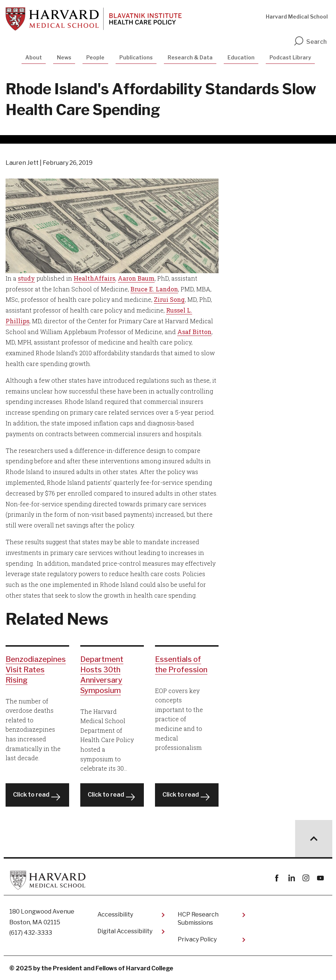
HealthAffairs (94, 278)
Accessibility (115, 914)
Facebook (277, 878)
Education (241, 57)
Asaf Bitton (194, 332)
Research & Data (190, 57)
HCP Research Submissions (198, 919)
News (64, 57)
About (34, 57)
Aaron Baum (136, 278)
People (95, 57)
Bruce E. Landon (154, 289)
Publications (136, 57)
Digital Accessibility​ (125, 931)
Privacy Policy (197, 939)
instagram (306, 878)
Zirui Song (169, 299)
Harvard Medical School (297, 17)
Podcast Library (290, 57)
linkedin (291, 878)
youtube (320, 878)
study (26, 278)
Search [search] (310, 42)
